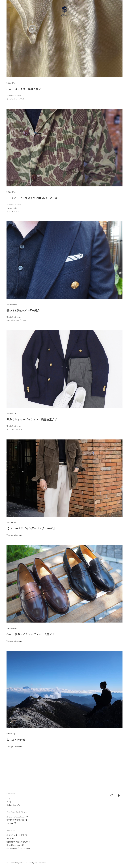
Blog (9, 802)
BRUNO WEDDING (15, 820)
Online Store (12, 805)
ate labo (10, 823)
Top (8, 798)
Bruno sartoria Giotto (16, 817)
